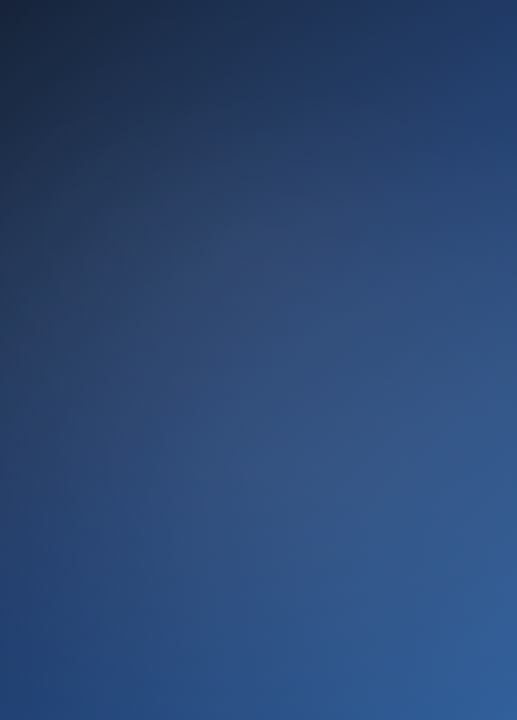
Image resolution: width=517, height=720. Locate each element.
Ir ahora (258, 511)
